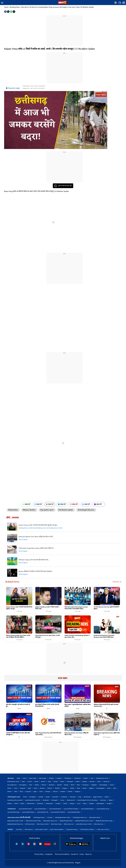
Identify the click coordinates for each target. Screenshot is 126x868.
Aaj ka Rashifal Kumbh (25, 809)
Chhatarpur (77, 778)
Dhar (31, 785)
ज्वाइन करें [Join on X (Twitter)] (50, 504)
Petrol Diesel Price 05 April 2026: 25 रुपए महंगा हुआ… (48, 636)
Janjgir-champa (97, 797)
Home (6, 7)
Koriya (62, 800)
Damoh (43, 782)
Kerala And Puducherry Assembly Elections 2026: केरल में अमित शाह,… (104, 636)
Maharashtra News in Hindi (15, 821)
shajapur (77, 792)
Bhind (73, 785)
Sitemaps (47, 844)
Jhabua (78, 782)
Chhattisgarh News (39, 817)
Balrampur (40, 803)
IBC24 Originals (23, 540)
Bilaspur (10, 803)
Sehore (9, 788)
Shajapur (65, 788)
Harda (112, 785)
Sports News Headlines (57, 829)
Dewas (36, 782)
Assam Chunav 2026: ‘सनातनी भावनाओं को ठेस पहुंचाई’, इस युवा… (38, 525)
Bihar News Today (56, 824)
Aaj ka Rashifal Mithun (87, 809)
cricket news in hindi (102, 829)
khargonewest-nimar (102, 778)
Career (82, 854)
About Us (88, 854)
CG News (50, 817)
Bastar (23, 803)
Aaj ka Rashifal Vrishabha (71, 809)
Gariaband (46, 800)
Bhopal (66, 785)
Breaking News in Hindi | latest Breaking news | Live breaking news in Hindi (41, 528)
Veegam (78, 863)
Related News (12, 582)
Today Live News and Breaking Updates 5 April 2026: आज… (77, 636)
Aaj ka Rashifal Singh (13, 812)
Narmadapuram (12, 785)
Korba (25, 797)
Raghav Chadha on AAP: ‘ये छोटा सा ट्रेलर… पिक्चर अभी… (48, 608)
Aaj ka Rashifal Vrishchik (58, 812)
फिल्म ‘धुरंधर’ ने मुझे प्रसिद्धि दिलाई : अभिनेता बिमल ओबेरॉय (78, 705)
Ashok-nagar (43, 778)
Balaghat (94, 785)
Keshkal (41, 797)
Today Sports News (72, 829)
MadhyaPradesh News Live (15, 824)
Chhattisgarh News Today (62, 817)
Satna (36, 788)
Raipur (85, 803)
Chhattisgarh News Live (80, 817)
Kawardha (55, 797)
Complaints (49, 854)
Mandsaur (52, 785)
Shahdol (57, 788)
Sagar (29, 788)
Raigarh (92, 803)
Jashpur (107, 797)
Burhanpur (86, 785)
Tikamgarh (70, 782)
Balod (16, 803)
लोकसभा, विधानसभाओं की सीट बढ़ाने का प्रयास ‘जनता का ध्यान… (106, 705)
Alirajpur (51, 778)
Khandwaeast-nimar (13, 782)
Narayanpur (50, 803)
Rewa (79, 788)
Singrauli (23, 788)
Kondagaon (33, 797)
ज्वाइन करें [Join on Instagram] (74, 504)
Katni (23, 782)
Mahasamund (71, 800)
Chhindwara (68, 778)
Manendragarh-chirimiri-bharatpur (88, 800)
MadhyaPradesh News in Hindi (84, 821)
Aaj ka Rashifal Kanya (28, 812)
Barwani (92, 782)
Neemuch (106, 782)
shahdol (63, 792)
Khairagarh (55, 800)
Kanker (48, 797)
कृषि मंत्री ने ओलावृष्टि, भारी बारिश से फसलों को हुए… (18, 705)
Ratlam (37, 785)
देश (107, 709)
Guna (92, 778)
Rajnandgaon (100, 803)
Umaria (30, 782)
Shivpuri (50, 788)
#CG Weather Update (66, 510)
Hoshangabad (103, 785)
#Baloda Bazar (13, 510)
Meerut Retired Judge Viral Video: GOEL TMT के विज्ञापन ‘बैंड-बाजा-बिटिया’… (18, 636)
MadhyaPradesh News (66, 821)
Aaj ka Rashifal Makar (74, 812)
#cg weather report (47, 510)
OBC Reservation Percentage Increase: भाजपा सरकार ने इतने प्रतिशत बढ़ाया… (76, 608)
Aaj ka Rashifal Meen (40, 809)
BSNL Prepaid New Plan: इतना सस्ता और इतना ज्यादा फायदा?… (48, 734)
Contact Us (75, 854)
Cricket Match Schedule (87, 829)
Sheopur (42, 788)
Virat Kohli (19, 829)
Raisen (85, 788)
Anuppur (59, 778)
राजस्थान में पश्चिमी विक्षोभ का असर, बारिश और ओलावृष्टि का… (18, 734)
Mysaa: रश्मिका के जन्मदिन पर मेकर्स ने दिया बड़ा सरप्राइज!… (36, 571)
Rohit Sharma (29, 829)
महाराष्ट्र (78, 709)
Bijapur (111, 800)
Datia (49, 782)
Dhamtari (73, 797)
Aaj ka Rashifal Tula (43, 812)
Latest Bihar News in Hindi (84, 824)
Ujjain (19, 778)
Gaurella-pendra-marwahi (15, 800)
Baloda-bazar (31, 803)
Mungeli (109, 803)
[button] (2, 3)
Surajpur (58, 803)
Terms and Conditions (62, 854)
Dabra (62, 782)
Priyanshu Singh (14, 88)
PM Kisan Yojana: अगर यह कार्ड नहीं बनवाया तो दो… (34, 560)
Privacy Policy (39, 854)
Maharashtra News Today (33, 821)
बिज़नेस (19, 709)
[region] (65, 29)
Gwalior (86, 778)
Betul (78, 785)
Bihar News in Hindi (43, 824)
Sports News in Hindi (41, 829)
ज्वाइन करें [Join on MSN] (99, 504)
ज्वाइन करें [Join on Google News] (86, 504)
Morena (44, 785)
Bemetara (103, 800)
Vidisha (72, 788)
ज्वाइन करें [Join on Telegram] (62, 504)
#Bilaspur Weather (29, 510)
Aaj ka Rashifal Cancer (103, 809)
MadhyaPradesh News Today (104, 821)
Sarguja (72, 803)
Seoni (16, 788)
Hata (115, 788)
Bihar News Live (69, 824)
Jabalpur (85, 782)
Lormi (79, 803)
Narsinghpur (23, 785)
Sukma (65, 803)
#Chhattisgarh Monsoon (86, 510)
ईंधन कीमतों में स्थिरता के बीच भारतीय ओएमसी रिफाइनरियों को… (47, 705)
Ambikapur (64, 797)
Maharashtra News (95, 817)
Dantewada (87, 797)
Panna (99, 782)
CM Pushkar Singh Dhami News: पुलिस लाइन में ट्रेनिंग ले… (36, 548)
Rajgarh (92, 788)
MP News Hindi (30, 824)
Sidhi (16, 792)
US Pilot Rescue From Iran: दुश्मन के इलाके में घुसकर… (106, 608)
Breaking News (15, 7)
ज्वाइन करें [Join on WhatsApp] (26, 504)
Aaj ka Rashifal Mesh (55, 809)
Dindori (56, 782)
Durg (80, 797)
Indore (25, 778)
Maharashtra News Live (50, 821)
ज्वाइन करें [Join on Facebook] (38, 504)
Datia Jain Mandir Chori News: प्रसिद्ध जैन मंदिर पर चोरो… (36, 537)
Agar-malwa (33, 778)
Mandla (59, 785)
